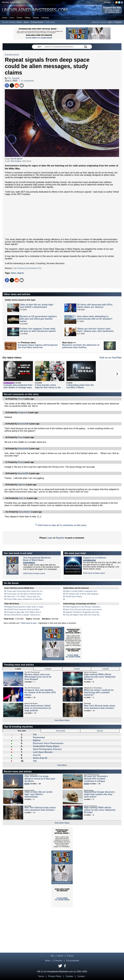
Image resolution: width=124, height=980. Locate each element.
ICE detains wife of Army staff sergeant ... (83, 594)
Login (110, 22)
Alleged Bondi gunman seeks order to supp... (25, 607)
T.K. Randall (14, 78)
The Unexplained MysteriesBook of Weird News (37, 559)
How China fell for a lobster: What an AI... (24, 615)
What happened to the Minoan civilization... (84, 607)
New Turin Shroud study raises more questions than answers (100, 707)
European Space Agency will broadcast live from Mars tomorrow (38, 346)
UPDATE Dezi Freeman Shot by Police (23, 609)
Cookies (69, 976)
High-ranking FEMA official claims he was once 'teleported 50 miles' (100, 677)
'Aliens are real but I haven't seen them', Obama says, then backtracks (95, 330)
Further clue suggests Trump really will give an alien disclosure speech (38, 330)
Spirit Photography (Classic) (47, 749)
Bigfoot (37, 740)
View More (62, 765)
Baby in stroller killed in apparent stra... (82, 591)
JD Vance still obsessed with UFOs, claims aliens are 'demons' (95, 306)
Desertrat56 (23, 424)
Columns (45, 18)
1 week (18, 669)
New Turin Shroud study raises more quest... (84, 609)
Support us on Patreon (95, 558)
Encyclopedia (73, 961)
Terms (41, 976)
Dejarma (22, 485)
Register (118, 22)
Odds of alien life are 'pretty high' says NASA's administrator (37, 306)
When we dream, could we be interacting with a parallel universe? (99, 692)
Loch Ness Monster (43, 752)
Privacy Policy (55, 976)
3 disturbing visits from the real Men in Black (80, 386)
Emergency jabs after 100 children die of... (24, 612)
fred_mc (23, 498)
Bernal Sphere (17, 159)
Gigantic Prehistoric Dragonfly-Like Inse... (83, 612)
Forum (19, 18)
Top (52, 956)
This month (61, 731)
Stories (36, 18)
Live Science (19, 268)
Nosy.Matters (25, 512)
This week (22, 731)
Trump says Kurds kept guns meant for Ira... (25, 591)
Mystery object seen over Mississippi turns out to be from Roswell (38, 677)
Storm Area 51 (40, 758)
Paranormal (39, 737)
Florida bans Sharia (74, 596)
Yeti (35, 761)
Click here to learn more (34, 573)
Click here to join (29, 623)
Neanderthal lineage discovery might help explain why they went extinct (99, 794)
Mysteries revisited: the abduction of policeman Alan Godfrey (81, 346)
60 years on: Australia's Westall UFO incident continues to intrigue (96, 779)
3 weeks (77, 669)
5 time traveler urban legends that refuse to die (48, 386)
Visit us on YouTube (111, 358)
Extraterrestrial (37, 22)
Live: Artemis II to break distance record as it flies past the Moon (40, 779)
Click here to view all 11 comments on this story (62, 525)
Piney (20, 399)
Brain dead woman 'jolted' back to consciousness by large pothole (38, 708)
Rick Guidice (16, 161)
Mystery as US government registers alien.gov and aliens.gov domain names (38, 319)
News (12, 18)
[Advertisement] (62, 217)
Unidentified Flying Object (46, 746)
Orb (35, 734)
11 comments (26, 81)
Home (5, 18)
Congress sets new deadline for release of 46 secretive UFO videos (40, 692)
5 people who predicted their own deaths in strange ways (18, 386)
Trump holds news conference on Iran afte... (25, 599)
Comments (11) (34, 268)
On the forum (11, 583)
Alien (14, 273)
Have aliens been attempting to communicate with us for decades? (95, 318)
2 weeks (48, 669)
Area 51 (37, 755)
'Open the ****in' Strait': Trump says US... (24, 596)
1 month (105, 669)
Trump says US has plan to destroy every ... (25, 594)
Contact (107, 2)
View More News (62, 720)
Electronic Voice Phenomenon (48, 743)
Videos (28, 18)
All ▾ (40, 47)
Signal (21, 273)
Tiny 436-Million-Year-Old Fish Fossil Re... (83, 615)
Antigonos (22, 412)
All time (100, 731)
